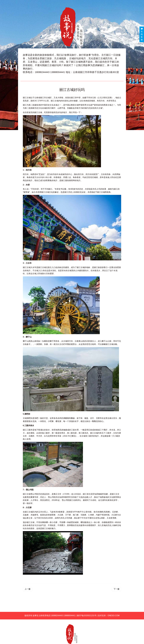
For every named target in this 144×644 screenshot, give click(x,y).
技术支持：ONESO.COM (109, 616)
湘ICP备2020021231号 (87, 616)
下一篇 (116, 589)
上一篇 (28, 589)
